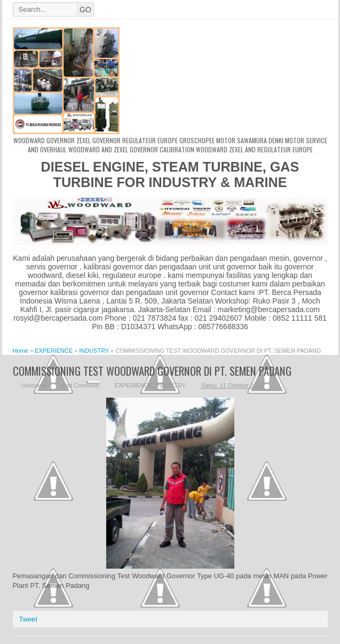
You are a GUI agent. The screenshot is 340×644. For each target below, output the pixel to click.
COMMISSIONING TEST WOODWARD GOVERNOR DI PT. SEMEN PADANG (152, 371)
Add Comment (80, 385)
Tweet (28, 619)
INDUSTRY (171, 385)
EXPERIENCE (134, 385)
